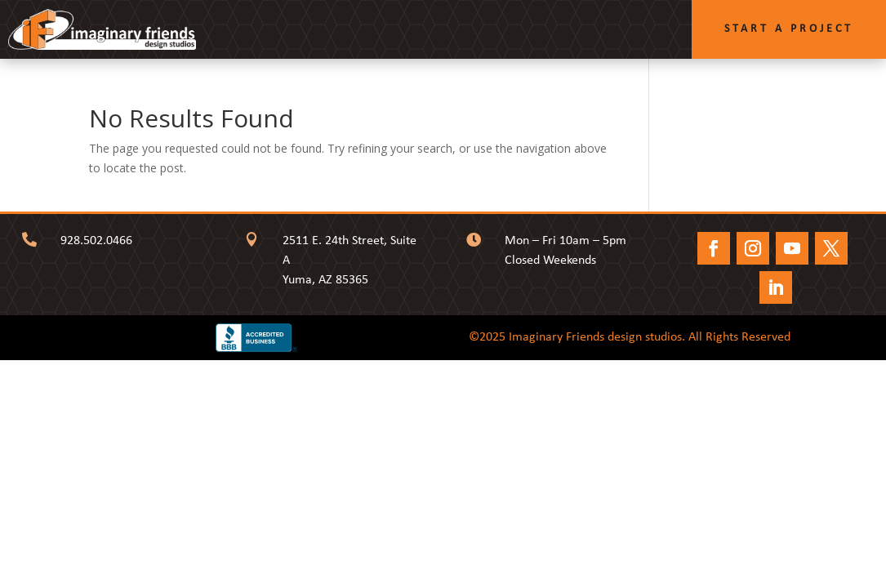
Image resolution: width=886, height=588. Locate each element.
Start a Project (789, 29)
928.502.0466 (96, 241)
